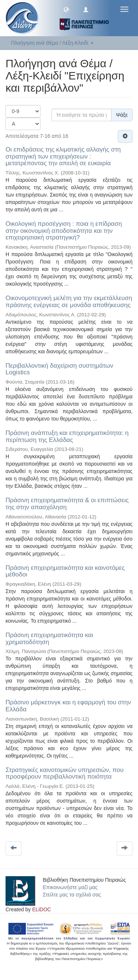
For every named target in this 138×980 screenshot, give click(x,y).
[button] (66, 9)
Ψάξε (122, 115)
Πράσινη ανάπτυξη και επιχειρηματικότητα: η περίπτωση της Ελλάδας (67, 436)
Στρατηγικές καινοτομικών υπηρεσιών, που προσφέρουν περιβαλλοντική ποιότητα (65, 773)
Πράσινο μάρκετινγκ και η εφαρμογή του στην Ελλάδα (68, 706)
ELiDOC (41, 909)
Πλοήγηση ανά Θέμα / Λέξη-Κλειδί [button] (52, 43)
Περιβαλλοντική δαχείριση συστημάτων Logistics (59, 369)
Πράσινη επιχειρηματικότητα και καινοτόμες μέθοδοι (65, 571)
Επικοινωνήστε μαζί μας (70, 887)
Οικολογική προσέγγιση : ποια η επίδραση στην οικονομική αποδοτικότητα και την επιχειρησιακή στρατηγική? (64, 231)
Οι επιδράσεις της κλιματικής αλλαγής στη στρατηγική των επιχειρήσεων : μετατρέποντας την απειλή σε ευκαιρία (63, 156)
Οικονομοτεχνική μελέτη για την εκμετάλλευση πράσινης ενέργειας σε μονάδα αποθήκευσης (69, 302)
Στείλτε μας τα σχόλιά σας (72, 895)
